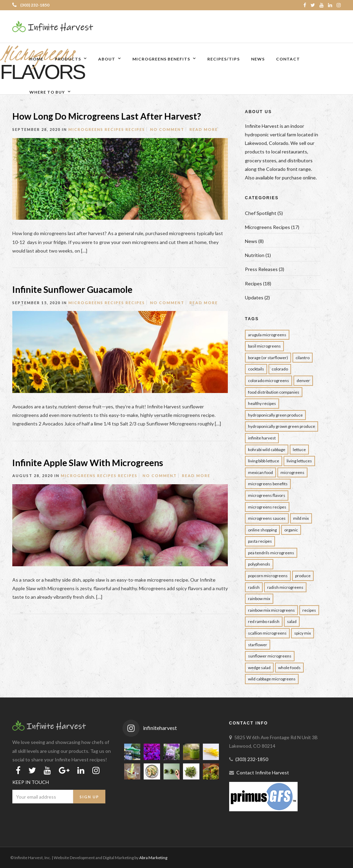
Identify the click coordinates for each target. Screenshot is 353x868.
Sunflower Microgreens (270, 656)
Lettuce (299, 450)
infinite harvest (262, 438)
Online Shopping (262, 530)
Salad (292, 621)
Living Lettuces (299, 461)
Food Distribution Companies (274, 392)
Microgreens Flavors (267, 495)
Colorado (280, 369)
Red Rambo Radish (264, 621)
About (107, 59)
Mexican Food (260, 472)
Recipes (135, 129)
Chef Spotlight (261, 213)
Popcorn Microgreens (268, 576)
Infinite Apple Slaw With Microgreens (88, 463)
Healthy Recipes (262, 403)
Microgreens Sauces (267, 518)
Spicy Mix (303, 633)
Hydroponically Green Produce (275, 415)
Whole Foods (289, 668)
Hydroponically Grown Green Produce (282, 426)
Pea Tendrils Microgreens (271, 553)
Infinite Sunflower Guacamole (72, 289)
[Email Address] (43, 797)
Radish (254, 587)
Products (68, 59)
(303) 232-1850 (31, 5)
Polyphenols (259, 564)
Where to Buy (47, 92)
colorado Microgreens (269, 381)
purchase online (299, 178)
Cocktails (256, 369)
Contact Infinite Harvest (263, 772)
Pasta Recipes (260, 541)
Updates (254, 297)
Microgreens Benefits (161, 59)
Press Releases (261, 269)
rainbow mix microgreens (271, 610)
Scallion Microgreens (267, 633)
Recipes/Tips (224, 59)
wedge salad (259, 668)
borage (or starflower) (268, 358)
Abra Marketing (153, 858)
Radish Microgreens (285, 587)
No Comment (167, 129)
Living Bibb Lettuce (264, 461)
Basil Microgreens (264, 346)
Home (36, 59)
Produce (303, 576)
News (258, 59)
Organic (291, 530)
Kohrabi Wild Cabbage (267, 450)
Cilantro (303, 358)
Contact (288, 59)
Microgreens (292, 472)
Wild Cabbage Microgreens (272, 679)
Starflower (258, 645)
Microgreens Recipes (96, 129)
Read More (204, 129)
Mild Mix (301, 518)
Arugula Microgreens (267, 335)
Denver (303, 381)
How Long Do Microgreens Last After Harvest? (108, 116)
